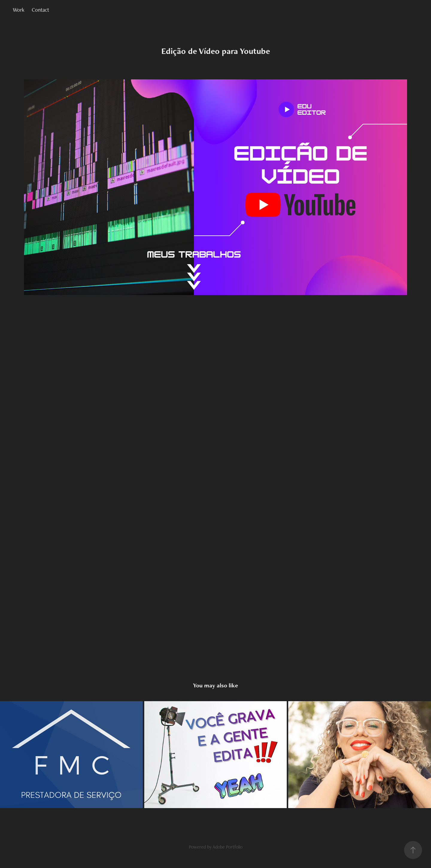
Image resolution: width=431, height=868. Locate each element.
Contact (40, 10)
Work (19, 10)
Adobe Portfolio (227, 847)
